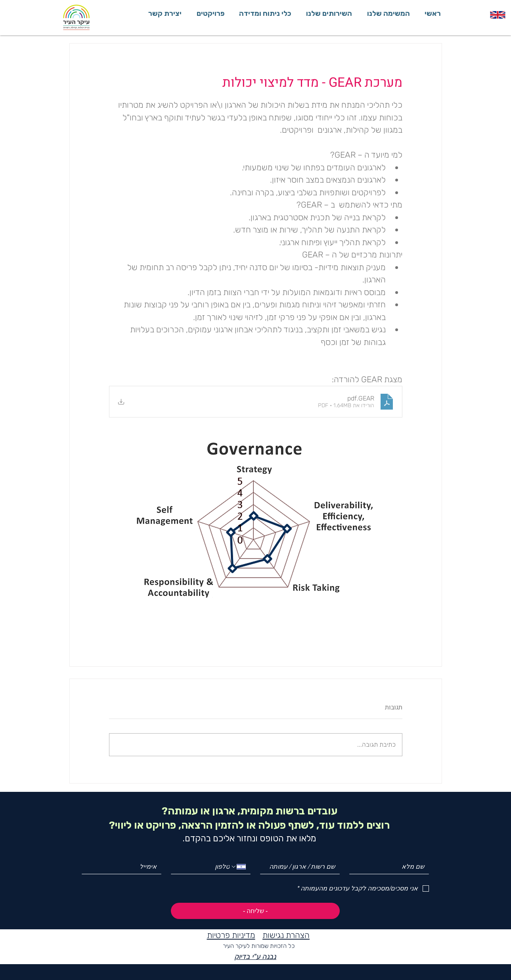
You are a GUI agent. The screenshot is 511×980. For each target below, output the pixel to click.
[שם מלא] (391, 867)
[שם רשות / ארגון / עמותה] (302, 867)
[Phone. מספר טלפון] (203, 867)
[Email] (124, 867)
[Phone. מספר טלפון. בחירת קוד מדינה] (238, 867)
